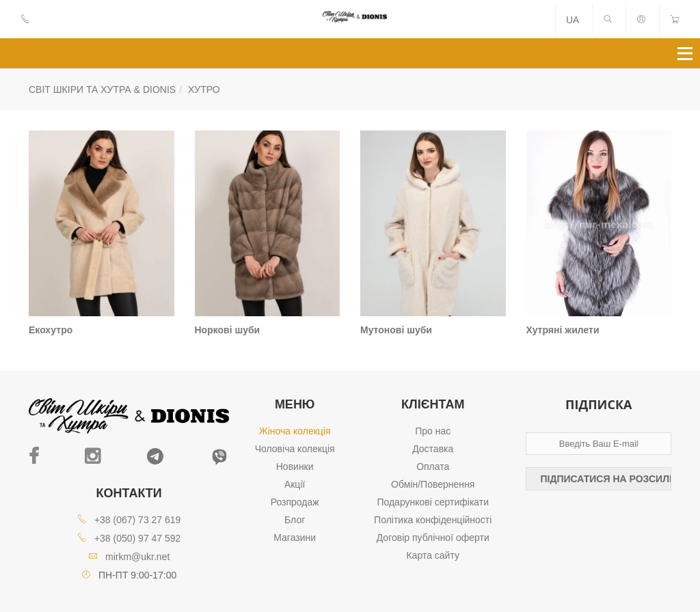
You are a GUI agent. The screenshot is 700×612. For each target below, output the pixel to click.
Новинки (295, 467)
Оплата (433, 467)
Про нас (433, 431)
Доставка (433, 449)
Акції (295, 484)
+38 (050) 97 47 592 (138, 538)
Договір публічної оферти (433, 538)
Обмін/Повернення (433, 484)
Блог (295, 520)
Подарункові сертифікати (433, 502)
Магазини (295, 538)
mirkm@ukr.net (137, 557)
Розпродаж (295, 502)
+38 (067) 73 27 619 (138, 520)
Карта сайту (433, 555)
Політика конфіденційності (433, 520)
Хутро (204, 89)
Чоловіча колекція (295, 449)
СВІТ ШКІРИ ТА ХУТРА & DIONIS (102, 89)
